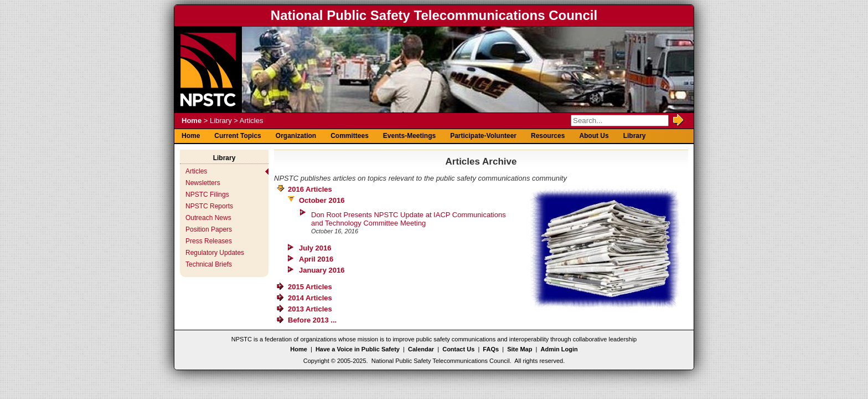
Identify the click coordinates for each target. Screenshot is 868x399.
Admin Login (559, 349)
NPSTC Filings (207, 195)
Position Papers (209, 229)
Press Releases (209, 241)
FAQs (491, 349)
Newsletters (203, 183)
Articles (196, 171)
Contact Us (458, 349)
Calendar (421, 349)
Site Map (520, 349)
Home (192, 121)
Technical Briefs (209, 264)
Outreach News (208, 218)
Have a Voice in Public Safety (358, 349)
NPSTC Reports (209, 206)
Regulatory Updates (215, 253)
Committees (350, 136)
